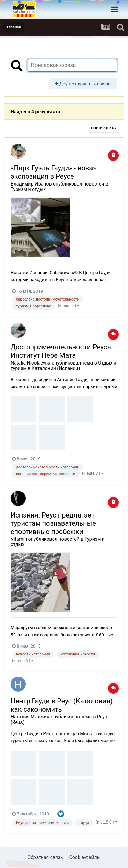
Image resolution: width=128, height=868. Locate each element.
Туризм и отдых (28, 189)
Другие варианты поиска (83, 84)
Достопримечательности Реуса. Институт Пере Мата (62, 351)
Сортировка (104, 128)
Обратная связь (45, 857)
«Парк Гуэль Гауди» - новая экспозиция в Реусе (54, 172)
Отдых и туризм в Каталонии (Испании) (63, 366)
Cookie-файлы (85, 857)
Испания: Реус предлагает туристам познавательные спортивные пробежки (53, 523)
